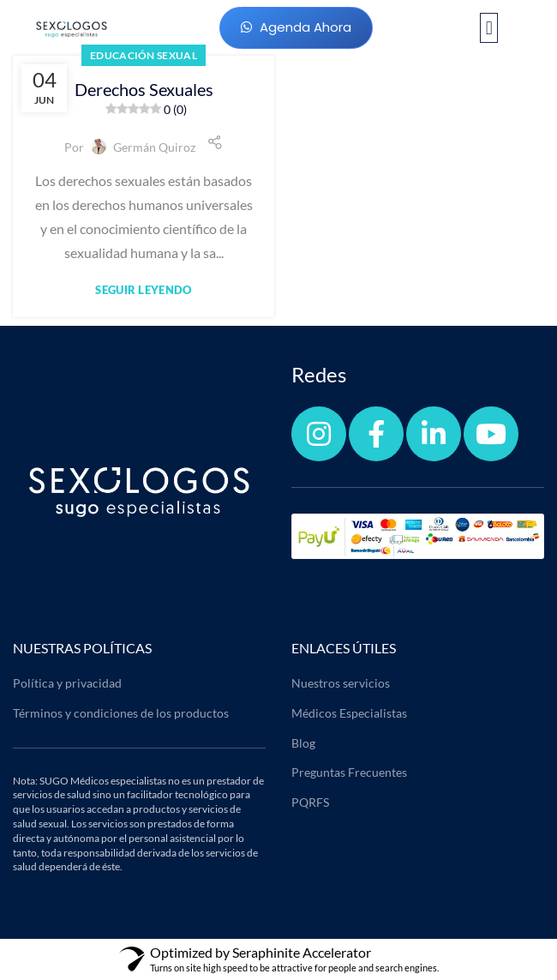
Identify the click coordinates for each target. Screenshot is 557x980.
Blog (303, 743)
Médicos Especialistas (349, 713)
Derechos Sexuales (144, 99)
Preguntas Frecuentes (349, 772)
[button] (489, 28)
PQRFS (310, 802)
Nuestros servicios (341, 683)
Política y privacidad (67, 683)
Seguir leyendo (143, 290)
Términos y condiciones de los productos (121, 713)
